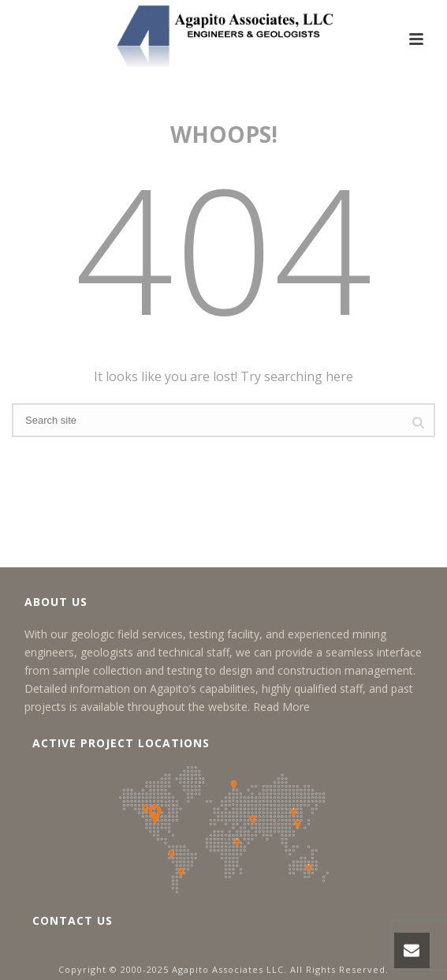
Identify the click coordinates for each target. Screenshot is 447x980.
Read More (281, 707)
